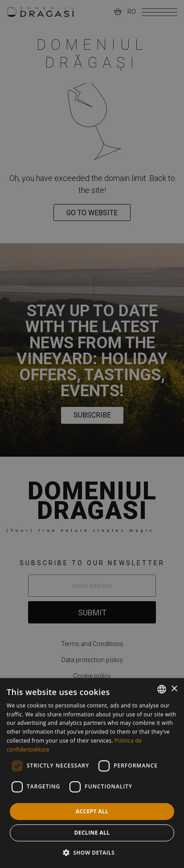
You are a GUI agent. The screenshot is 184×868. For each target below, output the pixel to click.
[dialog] (92, 773)
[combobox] (162, 689)
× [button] (174, 689)
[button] (92, 852)
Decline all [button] (92, 833)
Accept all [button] (92, 811)
